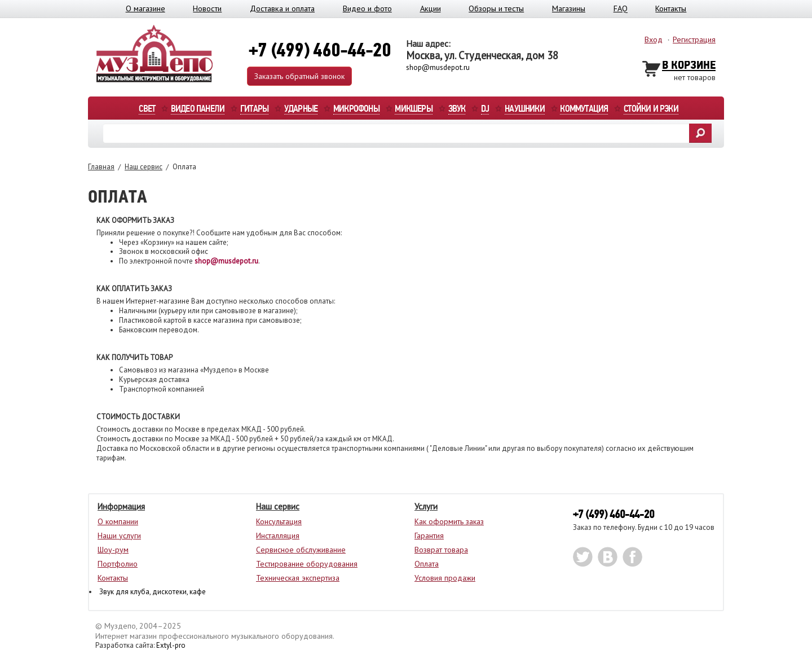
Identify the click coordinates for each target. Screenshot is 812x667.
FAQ (621, 8)
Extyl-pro (171, 645)
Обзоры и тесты (496, 8)
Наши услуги (119, 536)
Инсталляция (278, 536)
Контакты (671, 8)
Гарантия (429, 536)
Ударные (301, 109)
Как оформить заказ (449, 521)
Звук (457, 109)
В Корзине (689, 66)
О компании (118, 521)
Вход (654, 39)
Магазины (569, 8)
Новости (207, 8)
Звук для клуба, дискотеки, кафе (153, 592)
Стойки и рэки (651, 109)
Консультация (279, 521)
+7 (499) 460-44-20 (614, 514)
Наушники (525, 109)
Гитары (254, 109)
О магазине (145, 8)
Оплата (427, 564)
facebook (632, 557)
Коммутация (584, 109)
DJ (485, 109)
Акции (431, 8)
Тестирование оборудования (307, 564)
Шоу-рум (113, 550)
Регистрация (694, 39)
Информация (121, 506)
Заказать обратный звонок (299, 76)
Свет (147, 109)
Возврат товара (441, 550)
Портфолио (118, 564)
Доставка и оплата (282, 8)
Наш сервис (144, 167)
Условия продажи (445, 578)
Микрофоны (356, 109)
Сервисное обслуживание (301, 550)
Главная (101, 167)
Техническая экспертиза (298, 578)
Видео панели (198, 109)
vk (608, 557)
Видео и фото (367, 8)
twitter (583, 557)
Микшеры (413, 109)
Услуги (426, 506)
